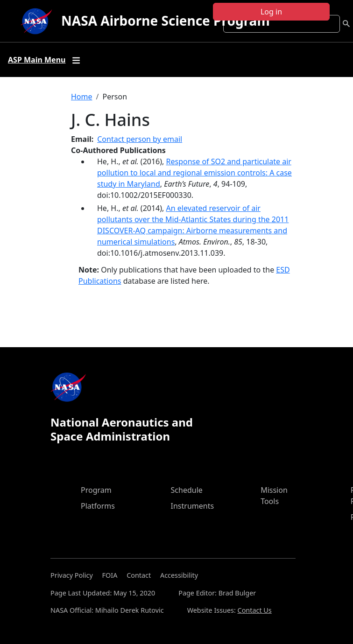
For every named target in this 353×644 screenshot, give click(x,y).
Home (82, 97)
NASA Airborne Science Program (166, 21)
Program (96, 490)
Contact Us (255, 610)
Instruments (193, 506)
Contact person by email (140, 139)
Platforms (98, 506)
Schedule (187, 490)
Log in (271, 12)
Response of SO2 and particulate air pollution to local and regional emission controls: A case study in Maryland (194, 173)
